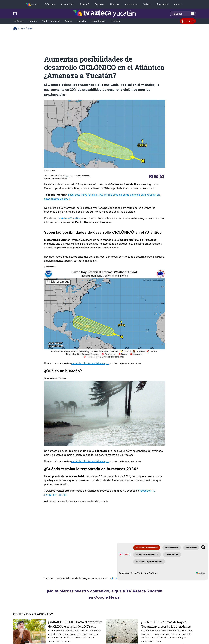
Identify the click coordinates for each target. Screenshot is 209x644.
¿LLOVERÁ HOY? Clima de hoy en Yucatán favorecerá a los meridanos (166, 624)
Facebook (146, 491)
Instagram (50, 495)
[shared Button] (156, 177)
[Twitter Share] (151, 177)
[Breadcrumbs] (16, 28)
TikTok (62, 495)
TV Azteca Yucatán (69, 218)
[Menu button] (26, 14)
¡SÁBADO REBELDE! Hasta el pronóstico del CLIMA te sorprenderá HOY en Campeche (75, 624)
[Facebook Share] (162, 177)
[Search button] (193, 14)
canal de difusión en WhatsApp (90, 363)
